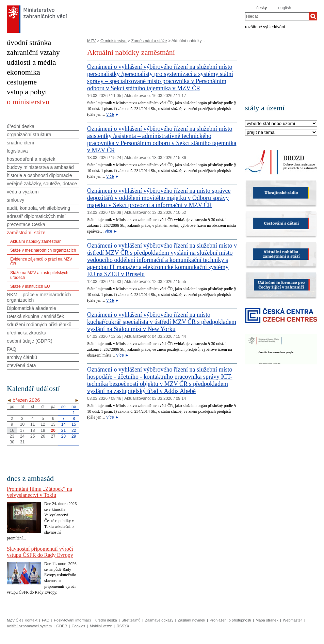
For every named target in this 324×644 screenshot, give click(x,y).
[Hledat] (313, 16)
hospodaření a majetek (31, 159)
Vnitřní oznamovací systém (29, 626)
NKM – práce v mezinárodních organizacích (39, 297)
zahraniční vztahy (33, 52)
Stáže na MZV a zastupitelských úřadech (39, 275)
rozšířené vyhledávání (265, 27)
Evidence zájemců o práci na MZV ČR (41, 262)
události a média (31, 62)
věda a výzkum (23, 192)
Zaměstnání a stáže (149, 41)
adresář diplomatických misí (36, 216)
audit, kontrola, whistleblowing (38, 208)
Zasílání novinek (192, 620)
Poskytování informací (72, 620)
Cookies (79, 626)
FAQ (12, 349)
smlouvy (15, 200)
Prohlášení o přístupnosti (230, 620)
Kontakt (31, 620)
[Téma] (281, 133)
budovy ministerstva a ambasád (40, 167)
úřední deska (21, 126)
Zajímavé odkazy (159, 620)
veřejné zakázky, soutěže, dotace (42, 184)
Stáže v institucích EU (30, 286)
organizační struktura (29, 135)
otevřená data (21, 365)
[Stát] (281, 124)
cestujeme (22, 82)
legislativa (17, 151)
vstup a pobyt (27, 92)
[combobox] (277, 16)
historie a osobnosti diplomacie (39, 175)
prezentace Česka (26, 224)
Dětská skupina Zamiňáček (35, 316)
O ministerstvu (114, 41)
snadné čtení (20, 143)
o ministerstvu (28, 102)
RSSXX (123, 626)
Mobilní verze (101, 626)
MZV (91, 41)
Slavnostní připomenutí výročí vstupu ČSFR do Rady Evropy (40, 552)
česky (262, 8)
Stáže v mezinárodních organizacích (43, 250)
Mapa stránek (267, 620)
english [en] (285, 8)
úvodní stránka (29, 42)
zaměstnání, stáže (26, 233)
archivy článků (22, 357)
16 (12, 430)
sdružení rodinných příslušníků (39, 325)
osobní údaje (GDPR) (30, 341)
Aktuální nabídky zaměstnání (36, 241)
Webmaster (292, 620)
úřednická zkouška (27, 333)
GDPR (62, 626)
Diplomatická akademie (31, 308)
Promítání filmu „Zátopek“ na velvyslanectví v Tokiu (39, 492)
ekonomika (23, 72)
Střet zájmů (131, 620)
